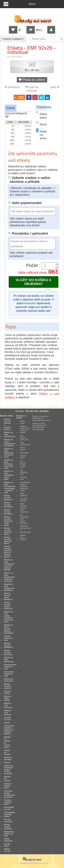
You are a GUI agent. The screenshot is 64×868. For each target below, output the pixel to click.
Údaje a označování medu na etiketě (25, 429)
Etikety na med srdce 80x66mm (8, 596)
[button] (57, 264)
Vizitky (7, 723)
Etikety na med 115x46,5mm (10, 434)
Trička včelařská (8, 840)
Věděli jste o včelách (23, 537)
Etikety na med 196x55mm (9, 660)
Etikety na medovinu (8, 680)
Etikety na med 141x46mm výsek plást (9, 475)
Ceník (11, 108)
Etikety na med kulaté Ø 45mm (8, 540)
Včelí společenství (25, 444)
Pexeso (7, 762)
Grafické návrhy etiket (8, 786)
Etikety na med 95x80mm (8, 645)
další (55, 87)
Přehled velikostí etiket (8, 802)
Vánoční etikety (8, 692)
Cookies (44, 411)
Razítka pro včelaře (7, 779)
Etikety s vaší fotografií (8, 705)
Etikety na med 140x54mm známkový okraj (9, 453)
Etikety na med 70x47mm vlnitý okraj (8, 521)
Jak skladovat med (24, 472)
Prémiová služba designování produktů (9, 794)
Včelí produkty (24, 495)
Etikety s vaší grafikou (8, 712)
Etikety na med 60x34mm (8, 652)
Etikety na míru (7, 850)
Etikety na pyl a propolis (8, 686)
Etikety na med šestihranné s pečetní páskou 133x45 (9, 565)
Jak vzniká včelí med (24, 437)
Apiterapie (24, 453)
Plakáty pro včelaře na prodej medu (7, 742)
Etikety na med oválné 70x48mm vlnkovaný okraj (9, 617)
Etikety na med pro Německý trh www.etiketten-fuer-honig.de (40, 426)
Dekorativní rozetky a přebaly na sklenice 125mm (9, 730)
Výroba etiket (7, 845)
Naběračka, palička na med (9, 834)
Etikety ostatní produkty (8, 827)
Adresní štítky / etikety (7, 698)
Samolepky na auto (9, 808)
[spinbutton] (50, 266)
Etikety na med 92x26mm (8, 505)
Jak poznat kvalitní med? (23, 464)
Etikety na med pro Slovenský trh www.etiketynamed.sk (42, 418)
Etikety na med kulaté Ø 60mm (8, 531)
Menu (32, 4)
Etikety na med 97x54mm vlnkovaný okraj (9, 464)
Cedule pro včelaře (7, 752)
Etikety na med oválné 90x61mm (8, 606)
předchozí (12, 87)
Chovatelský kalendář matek (10, 814)
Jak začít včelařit (24, 500)
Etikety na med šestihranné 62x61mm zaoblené (9, 577)
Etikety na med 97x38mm (8, 512)
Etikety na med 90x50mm (8, 498)
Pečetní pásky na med (8, 638)
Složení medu (23, 457)
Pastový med (23, 478)
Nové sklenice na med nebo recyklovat (24, 508)
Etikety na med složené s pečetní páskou (7, 424)
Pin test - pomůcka (8, 820)
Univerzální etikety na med (9, 674)
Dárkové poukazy (8, 758)
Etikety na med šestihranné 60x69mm (9, 587)
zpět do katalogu (32, 89)
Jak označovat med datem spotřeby (24, 519)
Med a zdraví (23, 449)
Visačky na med (7, 719)
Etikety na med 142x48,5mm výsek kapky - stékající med (10, 487)
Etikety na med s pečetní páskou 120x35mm (9, 629)
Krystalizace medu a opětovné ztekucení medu (25, 486)
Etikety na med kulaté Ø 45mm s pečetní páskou (8, 552)
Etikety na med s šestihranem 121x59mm (10, 443)
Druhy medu (23, 422)
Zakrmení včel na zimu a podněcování (25, 529)
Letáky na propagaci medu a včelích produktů (8, 770)
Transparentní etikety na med (10, 667)
